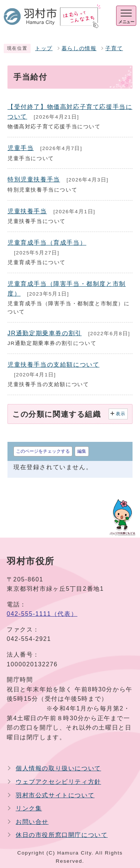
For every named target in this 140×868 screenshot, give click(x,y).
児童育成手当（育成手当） (47, 243)
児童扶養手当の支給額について (53, 365)
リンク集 (29, 808)
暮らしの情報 (79, 48)
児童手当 (21, 148)
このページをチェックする (43, 451)
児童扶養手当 (27, 211)
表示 (121, 414)
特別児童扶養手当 (34, 179)
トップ (44, 48)
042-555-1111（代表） (42, 614)
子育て (114, 48)
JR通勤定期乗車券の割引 (45, 333)
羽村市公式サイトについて (55, 795)
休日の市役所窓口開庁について (62, 835)
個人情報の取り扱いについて (58, 768)
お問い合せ (32, 822)
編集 (82, 451)
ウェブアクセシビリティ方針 (58, 782)
